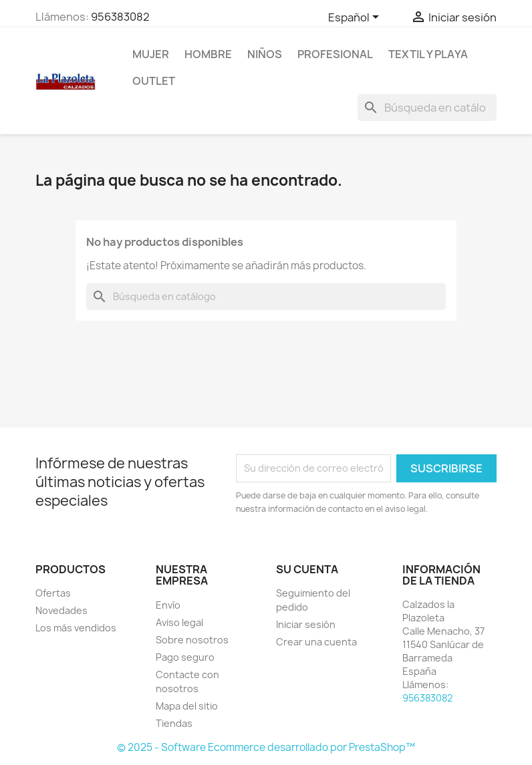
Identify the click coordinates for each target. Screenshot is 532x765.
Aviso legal (179, 622)
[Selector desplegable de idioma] (356, 18)
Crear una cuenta (316, 642)
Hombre (208, 54)
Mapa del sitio (187, 706)
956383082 (120, 17)
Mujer (151, 54)
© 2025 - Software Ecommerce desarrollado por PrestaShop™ (266, 747)
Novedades (61, 610)
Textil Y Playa (428, 54)
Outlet (154, 81)
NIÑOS (265, 54)
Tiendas (174, 723)
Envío (168, 605)
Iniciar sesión (306, 624)
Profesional (335, 54)
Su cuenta (307, 569)
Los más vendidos (76, 628)
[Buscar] (427, 108)
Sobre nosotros (192, 640)
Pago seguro (185, 657)
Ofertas (53, 593)
